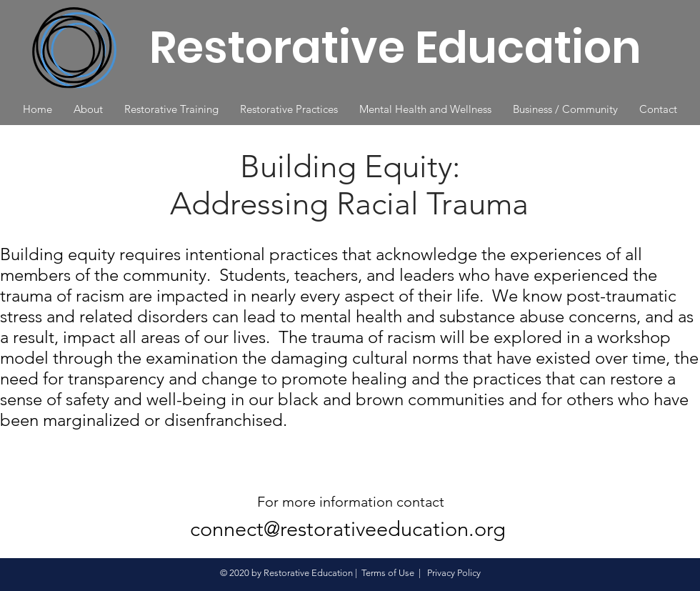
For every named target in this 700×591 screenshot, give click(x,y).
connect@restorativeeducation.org (348, 528)
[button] (88, 109)
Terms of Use (388, 573)
